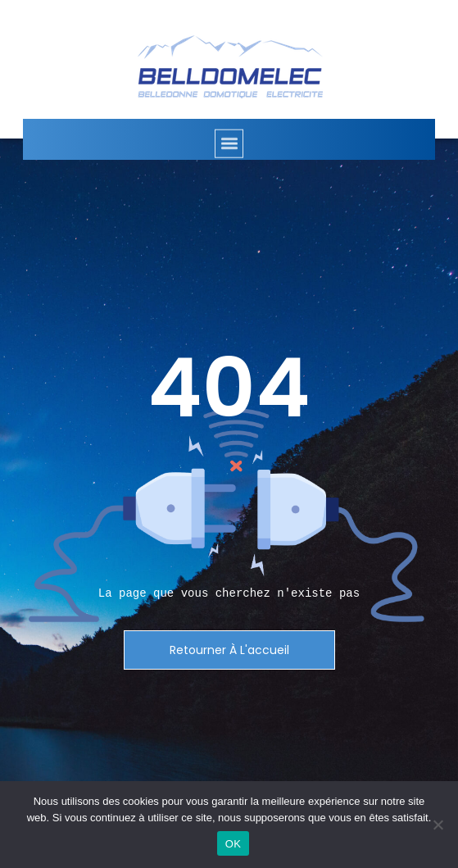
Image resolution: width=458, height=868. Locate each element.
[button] (229, 151)
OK (233, 844)
